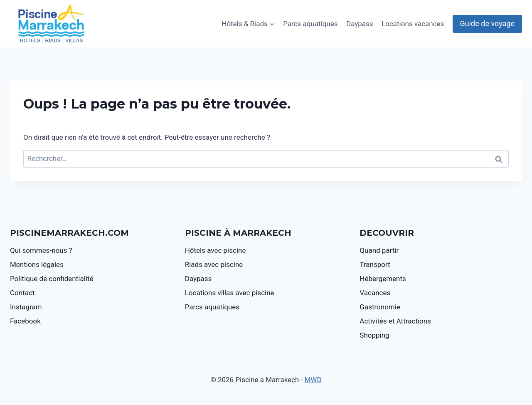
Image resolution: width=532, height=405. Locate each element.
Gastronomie (380, 307)
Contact (22, 293)
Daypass (360, 24)
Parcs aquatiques (310, 24)
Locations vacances (413, 24)
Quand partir (379, 250)
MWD (313, 380)
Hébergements (383, 279)
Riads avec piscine (214, 264)
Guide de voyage (487, 23)
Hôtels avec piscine (216, 250)
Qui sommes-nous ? (41, 250)
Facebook (25, 321)
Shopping (374, 335)
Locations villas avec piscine (230, 293)
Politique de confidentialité (52, 279)
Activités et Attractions (395, 321)
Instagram (26, 307)
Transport (375, 264)
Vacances (375, 293)
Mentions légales (37, 264)
